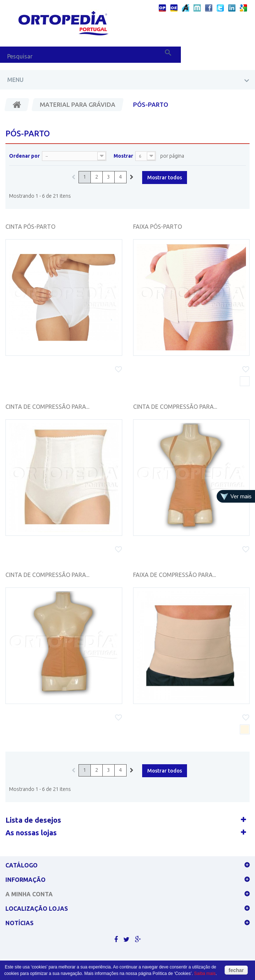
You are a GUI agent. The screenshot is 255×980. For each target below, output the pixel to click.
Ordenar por (24, 156)
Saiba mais (205, 974)
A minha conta (29, 894)
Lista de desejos (33, 820)
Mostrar (123, 156)
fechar (236, 970)
